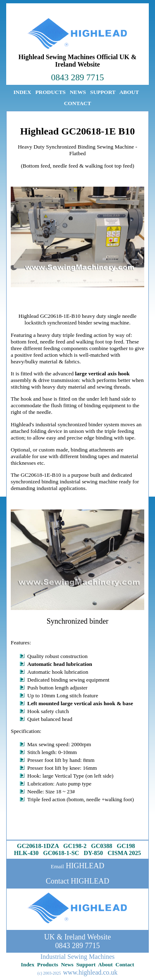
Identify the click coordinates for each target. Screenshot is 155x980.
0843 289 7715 (78, 77)
